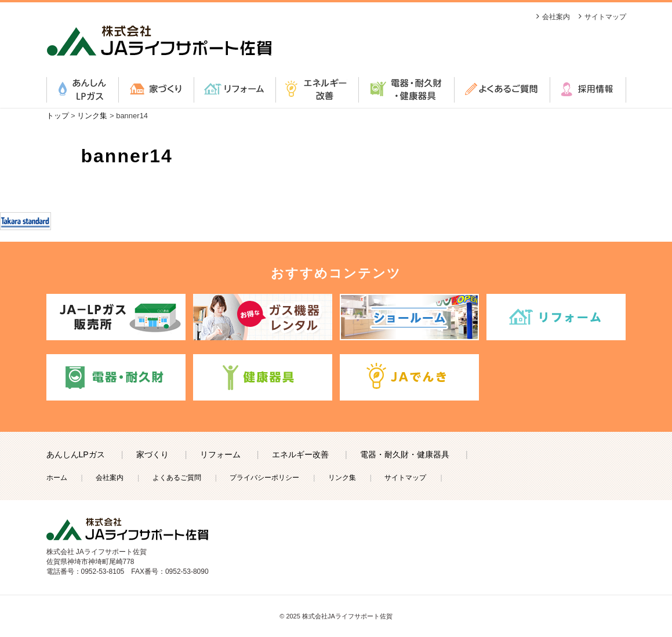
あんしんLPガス (82, 90)
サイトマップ (605, 17)
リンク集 (342, 478)
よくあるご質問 (502, 90)
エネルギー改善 (317, 90)
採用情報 (588, 90)
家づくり (156, 90)
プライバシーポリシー (264, 478)
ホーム (57, 478)
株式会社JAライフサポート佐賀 (347, 616)
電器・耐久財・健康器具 (406, 90)
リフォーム (235, 90)
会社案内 (556, 17)
